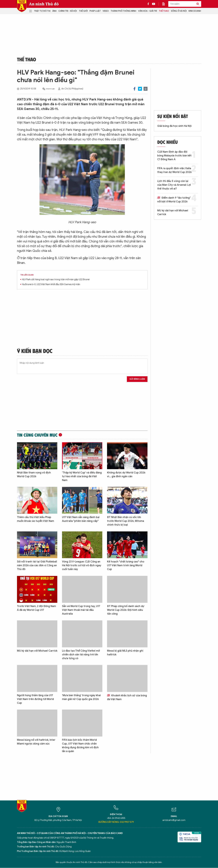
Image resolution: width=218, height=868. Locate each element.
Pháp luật (95, 11)
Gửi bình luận (137, 379)
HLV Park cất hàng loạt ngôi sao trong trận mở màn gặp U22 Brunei (56, 279)
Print (146, 89)
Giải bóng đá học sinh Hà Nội (174, 126)
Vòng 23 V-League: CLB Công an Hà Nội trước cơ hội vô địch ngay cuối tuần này (82, 565)
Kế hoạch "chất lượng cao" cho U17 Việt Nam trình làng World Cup (126, 565)
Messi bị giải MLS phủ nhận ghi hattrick (125, 653)
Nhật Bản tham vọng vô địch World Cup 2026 (34, 475)
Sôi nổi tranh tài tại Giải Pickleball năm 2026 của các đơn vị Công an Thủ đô (37, 565)
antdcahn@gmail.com (174, 820)
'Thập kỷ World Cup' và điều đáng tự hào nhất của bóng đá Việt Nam (82, 476)
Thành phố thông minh (123, 11)
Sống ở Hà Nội (179, 11)
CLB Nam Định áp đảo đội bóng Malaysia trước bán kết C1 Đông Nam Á (174, 156)
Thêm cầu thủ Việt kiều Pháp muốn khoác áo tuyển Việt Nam (35, 519)
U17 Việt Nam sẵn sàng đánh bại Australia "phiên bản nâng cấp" (81, 519)
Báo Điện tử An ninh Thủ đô (22, 6)
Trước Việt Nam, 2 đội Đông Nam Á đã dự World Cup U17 (36, 608)
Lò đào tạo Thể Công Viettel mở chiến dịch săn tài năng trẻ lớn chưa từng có (81, 655)
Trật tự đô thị (42, 11)
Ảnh (54, 11)
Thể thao (164, 11)
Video (106, 11)
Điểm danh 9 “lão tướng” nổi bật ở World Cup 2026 (174, 200)
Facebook (134, 89)
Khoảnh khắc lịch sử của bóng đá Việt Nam (127, 697)
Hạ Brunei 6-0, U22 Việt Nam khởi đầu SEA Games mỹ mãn (51, 284)
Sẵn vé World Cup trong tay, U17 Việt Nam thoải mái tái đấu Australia (81, 610)
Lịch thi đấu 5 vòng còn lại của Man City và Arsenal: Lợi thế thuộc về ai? (174, 185)
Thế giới (83, 11)
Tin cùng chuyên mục (37, 435)
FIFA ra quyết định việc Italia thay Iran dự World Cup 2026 (174, 170)
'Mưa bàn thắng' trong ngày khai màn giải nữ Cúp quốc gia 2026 (81, 697)
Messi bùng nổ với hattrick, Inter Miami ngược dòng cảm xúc (36, 742)
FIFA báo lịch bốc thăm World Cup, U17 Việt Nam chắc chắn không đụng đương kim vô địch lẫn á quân (80, 746)
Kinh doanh (195, 11)
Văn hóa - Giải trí (148, 11)
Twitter (140, 89)
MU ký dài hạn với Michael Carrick (37, 651)
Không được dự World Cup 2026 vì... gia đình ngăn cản (126, 475)
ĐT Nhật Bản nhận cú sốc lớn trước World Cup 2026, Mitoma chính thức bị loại (126, 521)
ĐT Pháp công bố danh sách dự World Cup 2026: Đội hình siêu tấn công (126, 610)
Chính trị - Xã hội (68, 11)
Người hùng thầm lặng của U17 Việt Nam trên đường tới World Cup (35, 699)
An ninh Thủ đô (44, 4)
